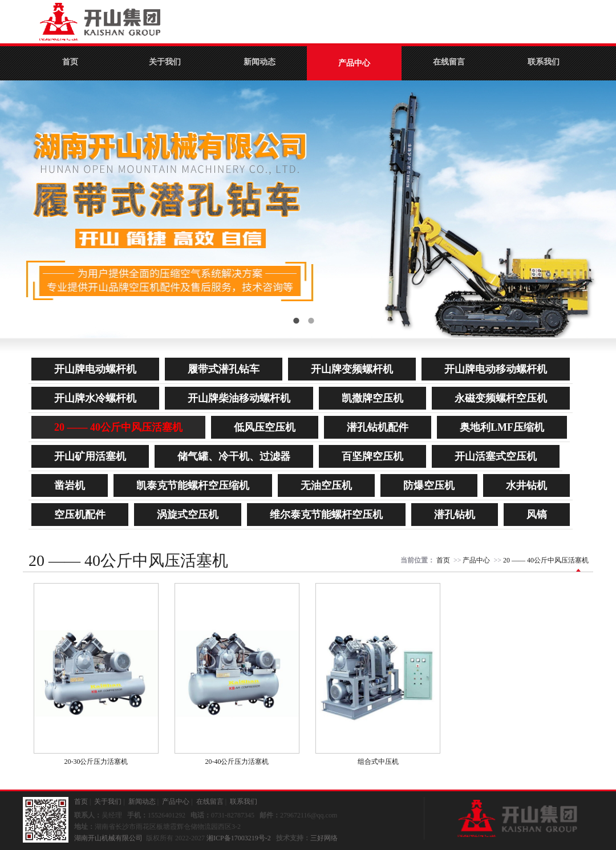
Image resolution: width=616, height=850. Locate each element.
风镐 (537, 515)
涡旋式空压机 (188, 515)
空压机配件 (80, 515)
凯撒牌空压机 (372, 398)
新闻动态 (260, 62)
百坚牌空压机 (372, 456)
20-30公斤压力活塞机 (96, 762)
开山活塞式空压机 (496, 456)
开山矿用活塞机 (90, 456)
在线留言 (449, 62)
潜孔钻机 (455, 515)
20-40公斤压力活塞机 (237, 762)
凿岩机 (70, 485)
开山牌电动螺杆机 (95, 369)
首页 (70, 62)
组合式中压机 (378, 762)
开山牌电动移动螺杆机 (496, 369)
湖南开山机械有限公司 (108, 838)
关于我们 (165, 62)
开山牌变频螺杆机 (352, 369)
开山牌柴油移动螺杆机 (239, 398)
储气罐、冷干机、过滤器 (234, 456)
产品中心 (354, 63)
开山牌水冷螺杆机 (95, 398)
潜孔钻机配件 (378, 427)
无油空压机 (326, 485)
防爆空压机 (429, 485)
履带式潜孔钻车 (224, 369)
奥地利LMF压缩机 (502, 427)
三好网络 (324, 838)
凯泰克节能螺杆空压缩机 (193, 485)
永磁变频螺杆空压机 (501, 398)
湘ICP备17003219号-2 (239, 838)
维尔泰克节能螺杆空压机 (326, 515)
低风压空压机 (265, 427)
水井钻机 (526, 485)
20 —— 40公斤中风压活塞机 (118, 427)
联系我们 (544, 62)
